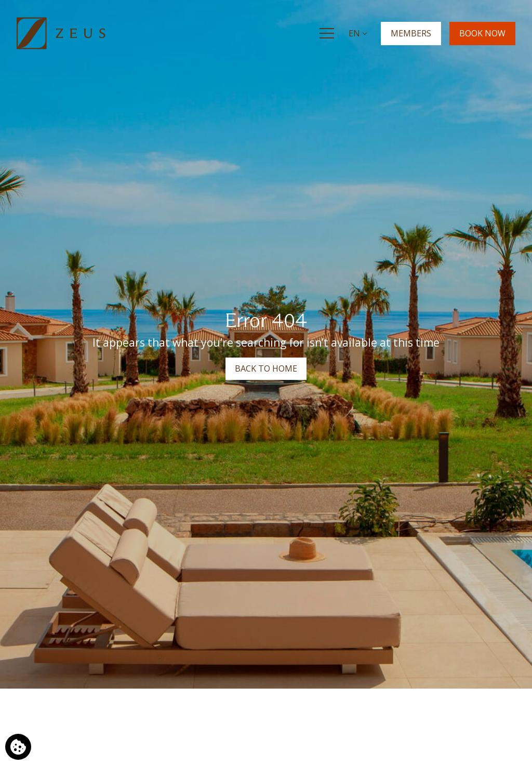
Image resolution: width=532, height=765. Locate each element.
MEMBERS (411, 33)
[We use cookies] (18, 747)
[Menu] (327, 33)
